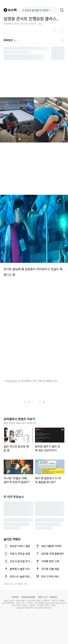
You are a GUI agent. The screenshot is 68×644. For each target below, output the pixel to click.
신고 (40, 24)
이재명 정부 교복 (50, 561)
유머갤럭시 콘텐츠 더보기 (19, 419)
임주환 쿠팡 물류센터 (53, 554)
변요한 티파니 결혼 (20, 546)
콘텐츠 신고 (43, 597)
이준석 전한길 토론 (20, 554)
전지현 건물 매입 (50, 569)
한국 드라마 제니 (50, 577)
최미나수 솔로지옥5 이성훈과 (21, 577)
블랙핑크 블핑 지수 (20, 569)
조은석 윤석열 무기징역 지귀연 (21, 561)
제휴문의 (53, 597)
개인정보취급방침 (28, 597)
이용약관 (15, 597)
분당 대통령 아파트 (51, 546)
